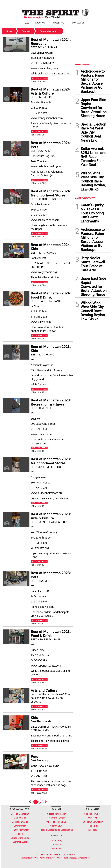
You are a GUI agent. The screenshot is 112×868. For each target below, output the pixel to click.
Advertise (58, 23)
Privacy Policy (62, 858)
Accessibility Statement (80, 858)
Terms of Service (47, 858)
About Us (40, 23)
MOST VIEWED (82, 64)
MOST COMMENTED (85, 198)
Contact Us (78, 23)
